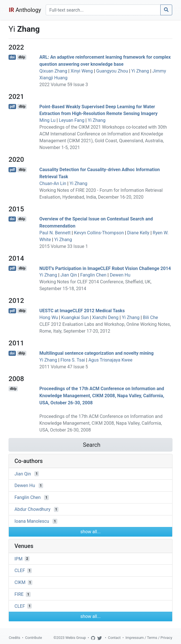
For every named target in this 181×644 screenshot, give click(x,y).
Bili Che (151, 317)
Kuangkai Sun (75, 317)
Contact (114, 638)
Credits (14, 638)
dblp (22, 57)
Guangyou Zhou (112, 71)
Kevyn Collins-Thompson (99, 233)
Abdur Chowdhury (32, 509)
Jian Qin (69, 275)
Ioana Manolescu (32, 521)
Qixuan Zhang (53, 71)
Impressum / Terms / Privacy (149, 638)
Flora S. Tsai (73, 360)
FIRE (19, 594)
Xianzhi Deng (105, 317)
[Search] (103, 10)
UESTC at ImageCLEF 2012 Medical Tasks (82, 311)
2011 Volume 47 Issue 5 (64, 367)
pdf (12, 107)
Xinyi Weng (82, 71)
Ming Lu (48, 120)
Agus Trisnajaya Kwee (110, 360)
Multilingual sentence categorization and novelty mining (97, 353)
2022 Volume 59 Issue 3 (64, 85)
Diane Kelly (138, 233)
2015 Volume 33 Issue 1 (64, 246)
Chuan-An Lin (53, 183)
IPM (18, 559)
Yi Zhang (140, 71)
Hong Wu (49, 317)
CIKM (20, 582)
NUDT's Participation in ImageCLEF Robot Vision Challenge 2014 (105, 268)
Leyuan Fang (71, 120)
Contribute (33, 638)
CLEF (20, 570)
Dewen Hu (120, 275)
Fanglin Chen (93, 275)
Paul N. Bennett (55, 233)
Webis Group (76, 638)
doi (12, 57)
